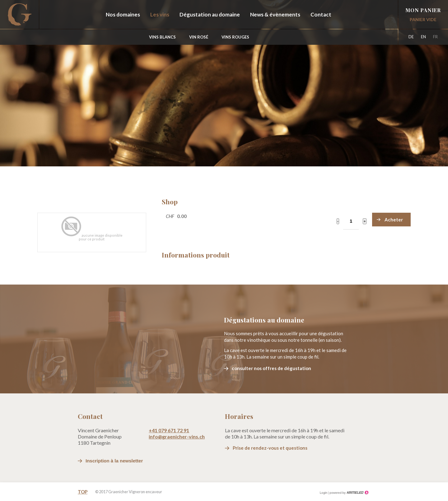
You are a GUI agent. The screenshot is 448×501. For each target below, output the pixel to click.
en (423, 37)
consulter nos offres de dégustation (271, 368)
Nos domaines (123, 14)
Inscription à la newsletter (114, 461)
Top (83, 487)
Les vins (160, 14)
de (411, 37)
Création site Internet (348, 488)
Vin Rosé (199, 37)
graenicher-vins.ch (19, 14)
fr (435, 37)
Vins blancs (162, 37)
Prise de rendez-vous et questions (270, 448)
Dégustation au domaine (210, 14)
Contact (321, 14)
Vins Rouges (235, 37)
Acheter (394, 220)
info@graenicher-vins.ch (177, 436)
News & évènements (275, 14)
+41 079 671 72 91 (169, 430)
